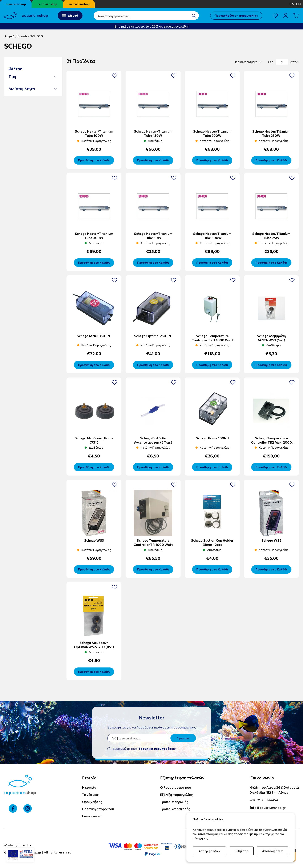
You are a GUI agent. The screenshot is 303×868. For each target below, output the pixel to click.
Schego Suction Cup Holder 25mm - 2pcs (212, 542)
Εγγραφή (183, 738)
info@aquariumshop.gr (268, 808)
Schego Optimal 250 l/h (153, 336)
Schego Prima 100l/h (212, 438)
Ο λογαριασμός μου (176, 787)
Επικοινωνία (92, 816)
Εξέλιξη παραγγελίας (176, 794)
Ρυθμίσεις (241, 851)
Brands (22, 36)
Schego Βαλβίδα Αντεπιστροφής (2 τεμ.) (153, 440)
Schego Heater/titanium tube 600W (212, 236)
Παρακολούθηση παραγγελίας (236, 15)
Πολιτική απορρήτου (98, 809)
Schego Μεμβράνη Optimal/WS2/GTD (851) (94, 645)
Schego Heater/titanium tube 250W (271, 133)
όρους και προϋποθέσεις (157, 749)
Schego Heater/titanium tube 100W (94, 133)
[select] (247, 62)
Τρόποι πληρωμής (174, 802)
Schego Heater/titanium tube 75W (271, 236)
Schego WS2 (271, 540)
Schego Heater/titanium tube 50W (153, 236)
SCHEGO (37, 36)
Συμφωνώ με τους (144, 749)
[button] (33, 77)
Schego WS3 (94, 540)
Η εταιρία (89, 787)
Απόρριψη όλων (209, 851)
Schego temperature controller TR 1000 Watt (153, 542)
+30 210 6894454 (264, 800)
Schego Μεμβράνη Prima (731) (94, 440)
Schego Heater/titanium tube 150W (153, 133)
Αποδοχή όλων (272, 851)
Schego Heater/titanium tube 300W (94, 236)
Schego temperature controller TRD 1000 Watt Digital (212, 340)
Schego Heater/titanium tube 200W (212, 133)
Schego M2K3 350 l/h (94, 336)
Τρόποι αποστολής (175, 809)
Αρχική (9, 36)
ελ (292, 4)
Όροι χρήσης (92, 802)
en (298, 4)
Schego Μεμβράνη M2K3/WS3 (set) (271, 338)
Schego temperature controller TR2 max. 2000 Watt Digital (271, 442)
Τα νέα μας (90, 794)
